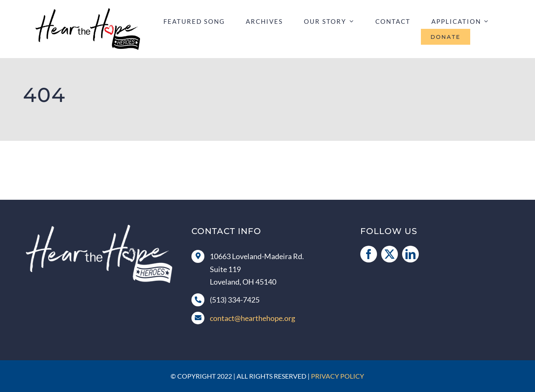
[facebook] (369, 254)
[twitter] (390, 254)
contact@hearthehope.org (252, 318)
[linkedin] (410, 254)
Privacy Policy (338, 376)
